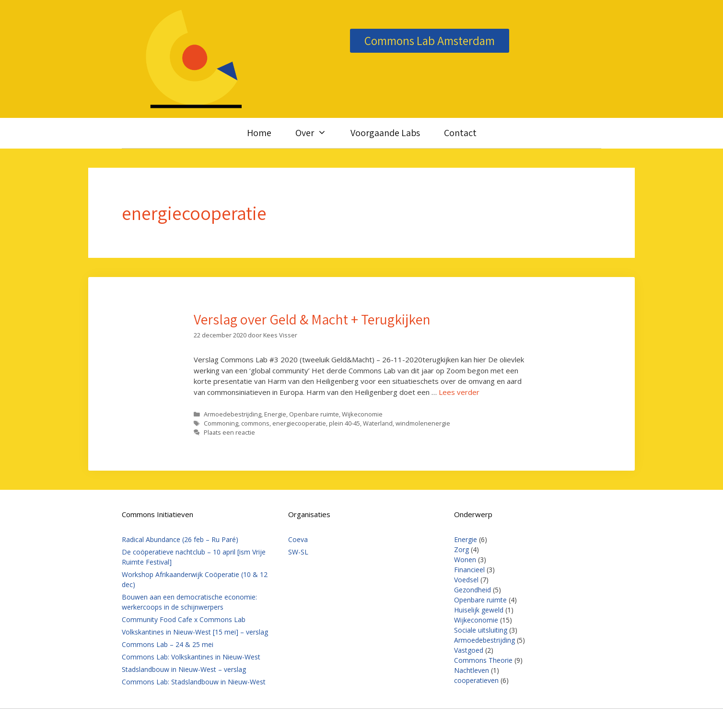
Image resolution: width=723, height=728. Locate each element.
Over (317, 133)
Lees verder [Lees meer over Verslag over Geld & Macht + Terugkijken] (459, 392)
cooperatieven (476, 680)
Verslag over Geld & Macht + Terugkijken (312, 319)
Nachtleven (472, 670)
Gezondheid (472, 590)
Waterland (378, 423)
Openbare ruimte (314, 414)
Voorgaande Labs (385, 133)
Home (259, 133)
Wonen (465, 560)
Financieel (469, 570)
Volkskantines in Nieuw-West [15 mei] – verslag (195, 632)
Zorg (461, 549)
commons (255, 423)
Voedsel (466, 580)
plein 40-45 (344, 423)
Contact (460, 133)
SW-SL (298, 552)
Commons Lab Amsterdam (430, 40)
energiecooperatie (299, 423)
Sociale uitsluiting (481, 630)
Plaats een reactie (229, 432)
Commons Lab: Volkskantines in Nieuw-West (191, 657)
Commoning (221, 423)
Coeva (298, 539)
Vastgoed (469, 650)
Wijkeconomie (362, 414)
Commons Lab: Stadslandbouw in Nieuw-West (194, 682)
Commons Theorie (483, 660)
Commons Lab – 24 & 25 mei (168, 644)
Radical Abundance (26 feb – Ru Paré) (180, 539)
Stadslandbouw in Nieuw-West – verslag (184, 669)
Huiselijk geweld (479, 610)
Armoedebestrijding (233, 414)
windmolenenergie (423, 423)
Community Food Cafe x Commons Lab (184, 619)
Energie (275, 414)
